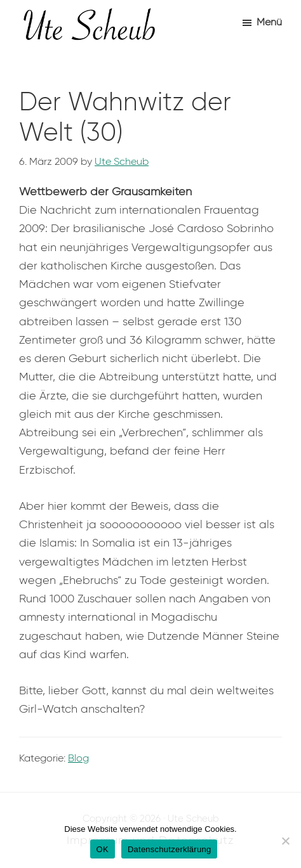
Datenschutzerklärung (169, 849)
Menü (269, 22)
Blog (78, 758)
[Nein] (285, 841)
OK (103, 849)
